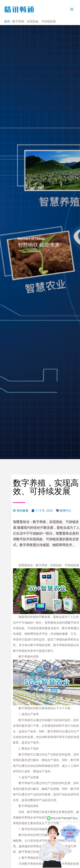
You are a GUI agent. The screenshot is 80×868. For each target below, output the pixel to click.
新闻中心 (66, 510)
